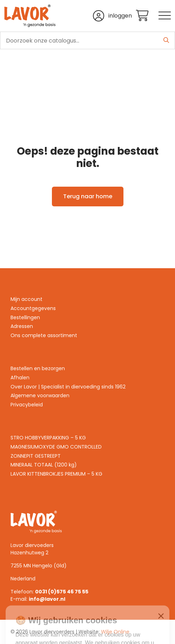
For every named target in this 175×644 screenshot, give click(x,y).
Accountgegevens (33, 308)
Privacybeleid (27, 405)
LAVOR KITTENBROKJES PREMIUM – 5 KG (56, 474)
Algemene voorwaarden (40, 395)
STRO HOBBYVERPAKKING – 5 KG (48, 438)
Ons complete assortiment (44, 335)
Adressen (22, 326)
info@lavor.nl (47, 599)
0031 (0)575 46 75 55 (62, 592)
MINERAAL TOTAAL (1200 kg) (44, 465)
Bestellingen (25, 317)
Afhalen (20, 378)
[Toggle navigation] (165, 16)
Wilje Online (115, 632)
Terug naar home (88, 196)
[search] (87, 40)
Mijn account (26, 299)
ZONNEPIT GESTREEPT (36, 456)
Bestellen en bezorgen (38, 368)
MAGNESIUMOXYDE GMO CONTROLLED (56, 447)
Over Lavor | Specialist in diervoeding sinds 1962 (68, 387)
